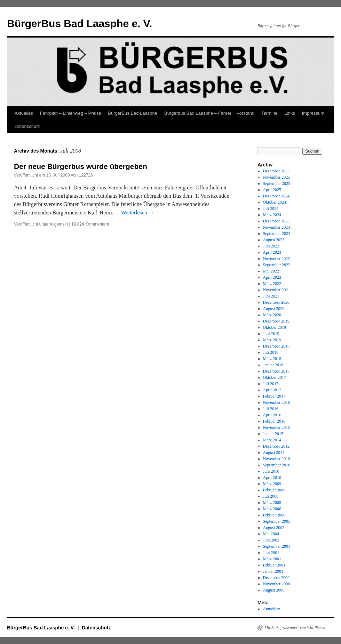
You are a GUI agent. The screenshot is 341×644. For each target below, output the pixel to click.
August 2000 (274, 590)
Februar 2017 (274, 396)
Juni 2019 (271, 334)
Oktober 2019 (275, 327)
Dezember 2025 (276, 171)
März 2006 (272, 509)
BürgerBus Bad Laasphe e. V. (80, 23)
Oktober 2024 (275, 202)
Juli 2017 (271, 384)
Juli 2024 (271, 209)
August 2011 (274, 453)
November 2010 (277, 459)
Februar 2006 (274, 515)
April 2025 (272, 190)
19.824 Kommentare (90, 224)
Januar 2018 (273, 365)
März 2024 (272, 215)
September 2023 (277, 234)
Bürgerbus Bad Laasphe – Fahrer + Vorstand (209, 113)
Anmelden (272, 609)
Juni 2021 (271, 296)
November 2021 (277, 290)
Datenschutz (27, 126)
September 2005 (277, 521)
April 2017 (272, 390)
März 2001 (272, 559)
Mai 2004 (271, 534)
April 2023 (272, 252)
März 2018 (272, 359)
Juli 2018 (271, 352)
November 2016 (277, 402)
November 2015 (277, 427)
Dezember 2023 (276, 221)
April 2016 (272, 415)
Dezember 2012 (276, 446)
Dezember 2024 (276, 196)
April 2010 (272, 478)
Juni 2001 (271, 553)
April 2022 (272, 277)
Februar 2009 (274, 490)
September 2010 (277, 465)
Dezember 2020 (276, 302)
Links (290, 113)
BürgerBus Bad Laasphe (133, 113)
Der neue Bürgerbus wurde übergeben (81, 166)
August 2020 (274, 309)
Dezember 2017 (276, 371)
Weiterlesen (138, 213)
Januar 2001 (273, 571)
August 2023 (274, 240)
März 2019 (272, 340)
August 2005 (274, 528)
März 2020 (272, 315)
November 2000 (277, 584)
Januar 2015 (273, 434)
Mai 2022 (271, 271)
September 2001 (277, 546)
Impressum (313, 113)
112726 (86, 175)
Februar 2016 (274, 421)
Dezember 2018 (276, 346)
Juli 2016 (271, 409)
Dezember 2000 (276, 578)
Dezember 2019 (276, 321)
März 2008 (272, 503)
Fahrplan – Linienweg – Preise (71, 113)
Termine (269, 113)
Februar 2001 (274, 565)
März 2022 (272, 284)
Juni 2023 (271, 246)
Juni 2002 (271, 540)
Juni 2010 (271, 471)
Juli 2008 (271, 496)
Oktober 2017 (275, 377)
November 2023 (277, 227)
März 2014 (272, 440)
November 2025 (277, 177)
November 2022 (277, 259)
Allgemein (59, 224)
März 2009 (272, 484)
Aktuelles (24, 113)
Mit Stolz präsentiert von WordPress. (295, 628)
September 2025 (277, 184)
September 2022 (277, 265)
